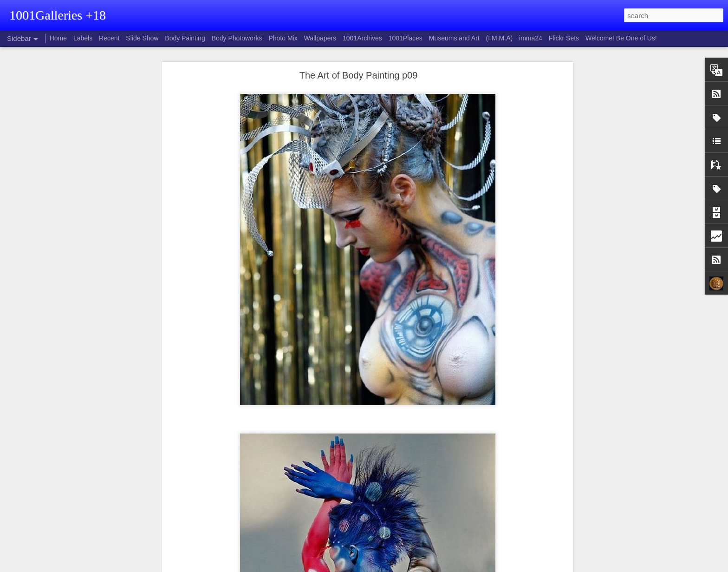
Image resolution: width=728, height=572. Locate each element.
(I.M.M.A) (500, 38)
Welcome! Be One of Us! (621, 38)
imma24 (531, 38)
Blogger (383, 567)
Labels (83, 38)
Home (58, 38)
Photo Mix (283, 38)
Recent (109, 38)
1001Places (406, 38)
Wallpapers (320, 38)
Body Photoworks (237, 38)
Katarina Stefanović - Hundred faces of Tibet (77, 559)
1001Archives (362, 38)
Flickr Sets (564, 38)
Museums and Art (454, 38)
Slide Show (142, 38)
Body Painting (185, 38)
